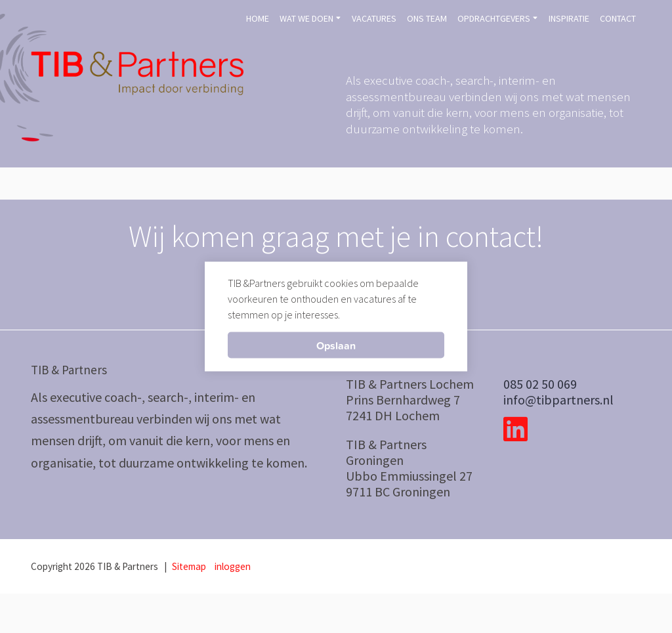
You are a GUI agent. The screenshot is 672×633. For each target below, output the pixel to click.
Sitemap (189, 566)
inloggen (233, 566)
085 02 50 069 (540, 384)
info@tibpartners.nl (558, 400)
